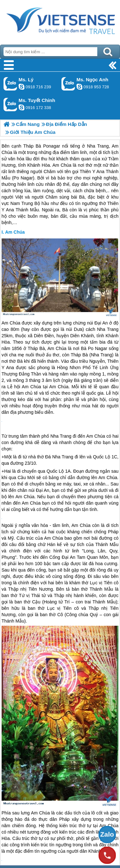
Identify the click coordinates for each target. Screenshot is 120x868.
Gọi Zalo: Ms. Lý (10, 84)
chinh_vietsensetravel (21, 107)
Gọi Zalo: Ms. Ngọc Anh (68, 84)
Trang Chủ (60, 21)
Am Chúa (15, 232)
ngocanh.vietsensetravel (79, 87)
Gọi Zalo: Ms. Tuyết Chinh (10, 104)
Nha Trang (108, 329)
